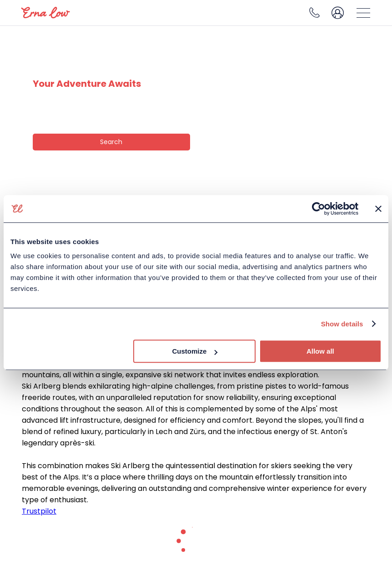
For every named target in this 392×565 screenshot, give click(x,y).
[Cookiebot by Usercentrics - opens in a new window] (319, 209)
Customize (195, 351)
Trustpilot (39, 511)
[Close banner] (378, 209)
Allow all (320, 351)
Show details (342, 324)
